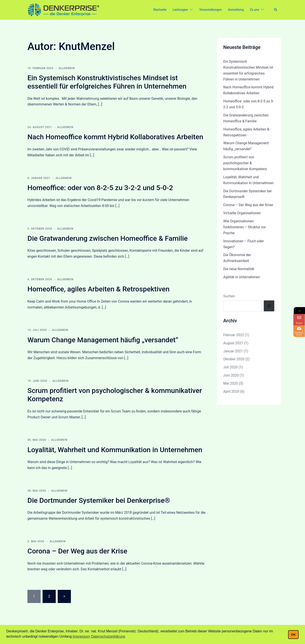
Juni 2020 (231, 375)
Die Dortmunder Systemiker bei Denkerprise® (99, 500)
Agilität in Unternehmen (242, 277)
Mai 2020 (231, 383)
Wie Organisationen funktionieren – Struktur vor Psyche (245, 227)
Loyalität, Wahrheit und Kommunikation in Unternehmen (115, 450)
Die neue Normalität (239, 269)
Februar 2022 (234, 335)
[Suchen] (269, 306)
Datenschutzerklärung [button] (108, 636)
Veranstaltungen (211, 10)
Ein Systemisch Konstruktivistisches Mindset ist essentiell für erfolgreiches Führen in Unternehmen (107, 82)
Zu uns (255, 10)
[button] (276, 10)
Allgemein (67, 68)
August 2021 (233, 343)
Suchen (229, 296)
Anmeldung (236, 10)
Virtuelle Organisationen (242, 213)
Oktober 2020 (234, 359)
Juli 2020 (231, 367)
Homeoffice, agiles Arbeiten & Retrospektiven (98, 289)
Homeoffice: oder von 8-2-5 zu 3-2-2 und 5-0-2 (100, 188)
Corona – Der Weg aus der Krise (77, 551)
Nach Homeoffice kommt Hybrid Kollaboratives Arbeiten (115, 137)
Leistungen (180, 10)
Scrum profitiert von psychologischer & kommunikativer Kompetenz (245, 163)
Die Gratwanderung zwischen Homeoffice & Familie (108, 238)
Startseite (160, 10)
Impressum (81, 636)
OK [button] (293, 635)
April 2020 (231, 392)
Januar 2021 (233, 351)
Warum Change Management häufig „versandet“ (103, 340)
